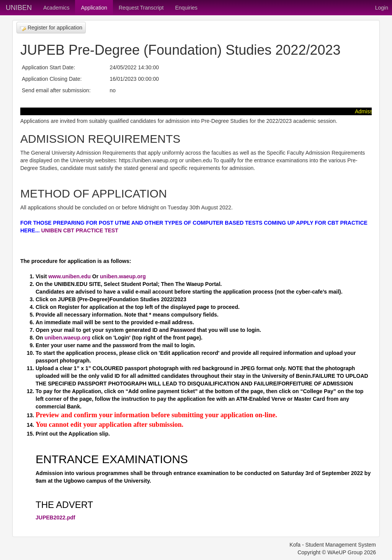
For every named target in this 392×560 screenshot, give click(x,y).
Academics (56, 8)
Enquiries (186, 8)
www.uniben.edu (69, 276)
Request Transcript (141, 8)
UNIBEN (19, 8)
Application (94, 8)
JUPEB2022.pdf (55, 518)
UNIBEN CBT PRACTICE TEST (79, 230)
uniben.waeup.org (123, 276)
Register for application (51, 28)
